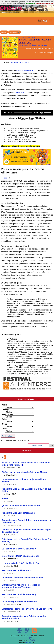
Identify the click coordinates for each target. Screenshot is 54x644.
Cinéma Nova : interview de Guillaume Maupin (24, 472)
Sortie (4, 429)
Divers (4, 424)
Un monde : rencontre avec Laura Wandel (22, 578)
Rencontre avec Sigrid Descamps (18, 513)
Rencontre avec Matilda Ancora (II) (19, 594)
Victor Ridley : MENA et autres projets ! (21, 556)
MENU (42, 21)
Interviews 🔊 (15, 32)
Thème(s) (6, 410)
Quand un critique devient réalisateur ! (21, 506)
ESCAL (29, 642)
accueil (4, 32)
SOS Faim (20, 93)
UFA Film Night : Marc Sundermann (19, 602)
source (4, 178)
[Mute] (41, 113)
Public (4, 405)
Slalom (5, 498)
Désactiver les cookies (44, 3)
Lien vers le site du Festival (20, 62)
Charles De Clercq (44, 53)
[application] (27, 113)
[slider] (23, 113)
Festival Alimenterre (25, 70)
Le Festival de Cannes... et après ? (19, 549)
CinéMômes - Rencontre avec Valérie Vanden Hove (27, 609)
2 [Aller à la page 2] (5, 457)
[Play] (5, 113)
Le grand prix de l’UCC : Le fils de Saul (21, 563)
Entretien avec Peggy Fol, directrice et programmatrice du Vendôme (21, 586)
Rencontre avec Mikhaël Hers (16, 570)
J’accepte (30, 3)
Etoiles (4, 419)
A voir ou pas (7, 414)
